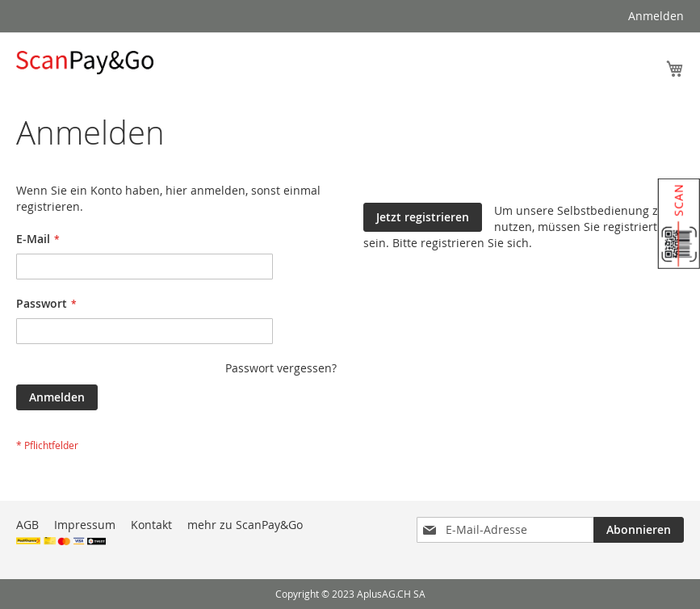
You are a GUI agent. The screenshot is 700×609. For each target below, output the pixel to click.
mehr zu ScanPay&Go (245, 525)
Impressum (85, 525)
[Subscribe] (639, 530)
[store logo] (85, 63)
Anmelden (656, 16)
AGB (27, 525)
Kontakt (151, 525)
